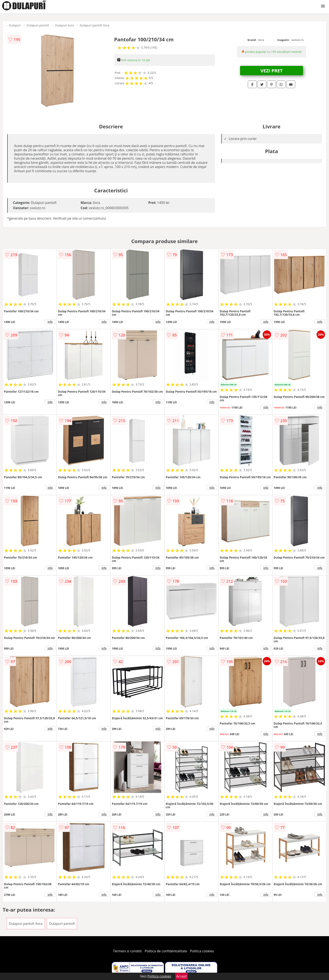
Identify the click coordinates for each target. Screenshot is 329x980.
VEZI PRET (272, 70)
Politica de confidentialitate (166, 951)
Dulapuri (15, 25)
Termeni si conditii (127, 951)
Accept (181, 976)
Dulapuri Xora (64, 25)
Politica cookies (202, 951)
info (50, 322)
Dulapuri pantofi (38, 25)
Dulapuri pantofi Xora (94, 25)
